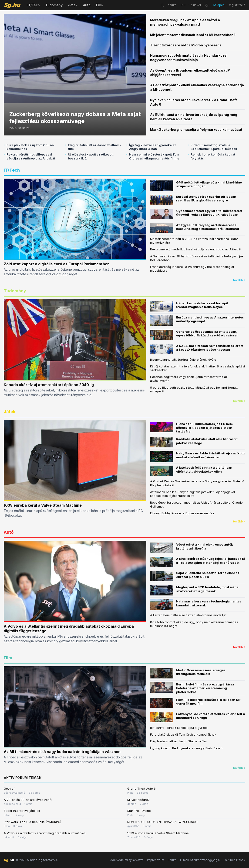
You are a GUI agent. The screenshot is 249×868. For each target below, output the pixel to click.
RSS (184, 5)
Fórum (172, 860)
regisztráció (237, 5)
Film (99, 5)
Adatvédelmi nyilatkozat (127, 860)
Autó (87, 5)
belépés (219, 5)
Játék (73, 5)
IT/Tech (34, 5)
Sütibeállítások (235, 860)
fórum (172, 5)
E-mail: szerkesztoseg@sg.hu (201, 860)
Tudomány (54, 5)
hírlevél (196, 5)
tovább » (239, 280)
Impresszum (156, 860)
